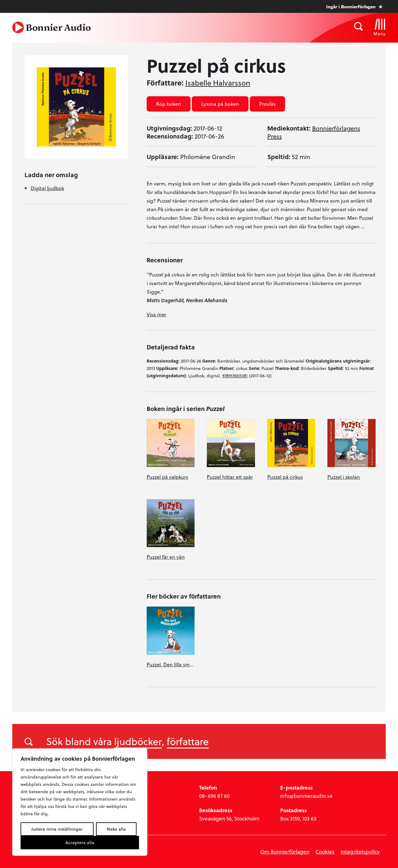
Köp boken (169, 104)
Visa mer (156, 314)
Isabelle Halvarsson (218, 83)
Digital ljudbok (47, 188)
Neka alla (116, 829)
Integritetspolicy (360, 852)
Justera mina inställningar (57, 829)
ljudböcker (138, 741)
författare (188, 741)
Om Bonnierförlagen (285, 852)
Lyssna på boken (220, 104)
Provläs (267, 104)
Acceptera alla (80, 842)
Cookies (325, 852)
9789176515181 (235, 376)
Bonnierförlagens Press (314, 132)
